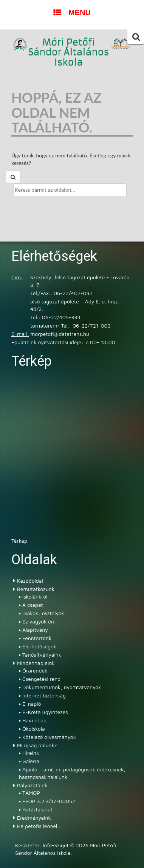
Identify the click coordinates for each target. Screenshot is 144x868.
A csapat (33, 605)
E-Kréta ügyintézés (45, 712)
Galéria (31, 761)
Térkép (19, 541)
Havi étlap (34, 720)
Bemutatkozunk (36, 589)
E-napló (32, 704)
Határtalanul (37, 809)
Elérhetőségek (39, 646)
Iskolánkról (35, 596)
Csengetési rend (41, 679)
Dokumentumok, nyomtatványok (62, 687)
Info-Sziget (56, 845)
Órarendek (35, 670)
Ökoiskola (34, 729)
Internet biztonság (44, 695)
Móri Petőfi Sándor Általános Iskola (69, 52)
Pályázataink (32, 785)
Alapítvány (35, 630)
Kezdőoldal (30, 581)
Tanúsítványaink (42, 655)
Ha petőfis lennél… (39, 826)
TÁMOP (31, 793)
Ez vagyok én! (39, 621)
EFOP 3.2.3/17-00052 (49, 801)
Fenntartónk (37, 638)
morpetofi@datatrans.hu (60, 334)
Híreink (31, 753)
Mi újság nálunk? (37, 745)
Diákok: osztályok (43, 613)
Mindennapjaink (36, 663)
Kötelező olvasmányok (49, 737)
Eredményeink (34, 818)
